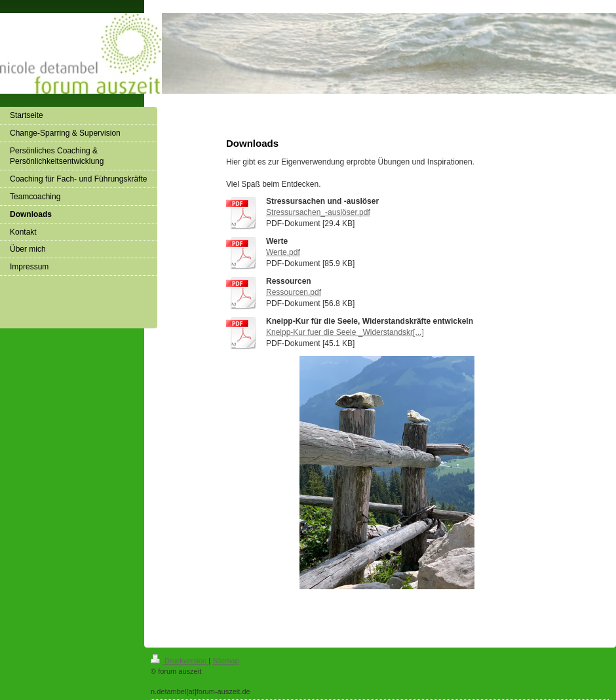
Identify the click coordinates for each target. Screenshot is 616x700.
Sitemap (225, 661)
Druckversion (180, 661)
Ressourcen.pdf (294, 292)
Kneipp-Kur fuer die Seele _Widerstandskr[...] (345, 332)
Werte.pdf (283, 252)
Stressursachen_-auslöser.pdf (318, 212)
